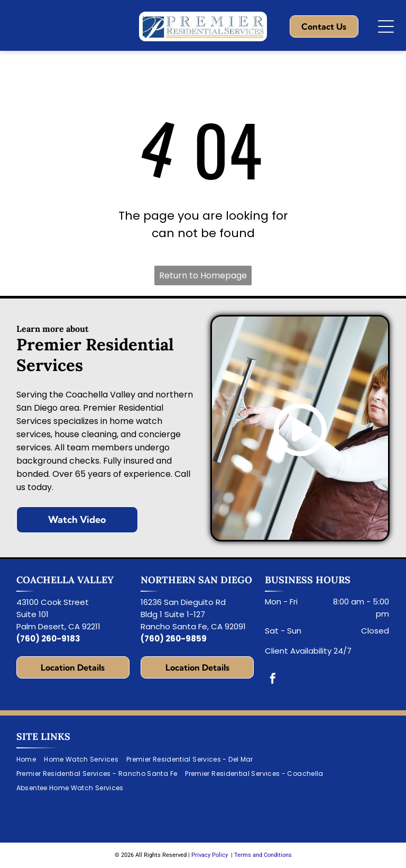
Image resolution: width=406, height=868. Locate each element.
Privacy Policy (210, 855)
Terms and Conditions (263, 855)
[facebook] (273, 680)
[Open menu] (386, 26)
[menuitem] (30, 760)
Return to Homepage (203, 275)
